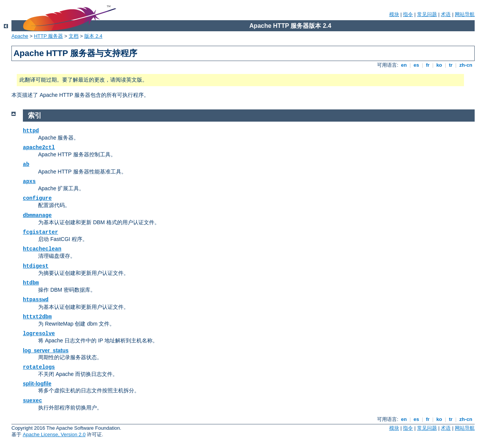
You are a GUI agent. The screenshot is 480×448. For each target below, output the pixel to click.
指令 (408, 14)
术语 (446, 14)
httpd (31, 131)
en (404, 65)
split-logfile (37, 384)
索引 (35, 116)
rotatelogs (39, 367)
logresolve (39, 334)
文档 (74, 36)
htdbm (31, 283)
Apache (20, 36)
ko (439, 65)
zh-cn (466, 65)
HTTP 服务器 (48, 36)
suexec (32, 401)
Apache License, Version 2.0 (54, 434)
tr (451, 65)
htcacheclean (42, 249)
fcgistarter (40, 232)
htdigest (36, 266)
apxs (29, 181)
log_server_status (46, 350)
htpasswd (36, 300)
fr (428, 65)
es (416, 65)
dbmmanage (37, 215)
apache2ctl (39, 148)
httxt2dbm (37, 317)
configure (37, 198)
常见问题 (427, 14)
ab (26, 164)
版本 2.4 (93, 36)
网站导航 (465, 14)
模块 (394, 14)
